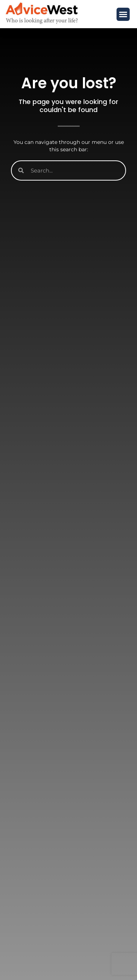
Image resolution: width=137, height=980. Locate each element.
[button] (123, 14)
